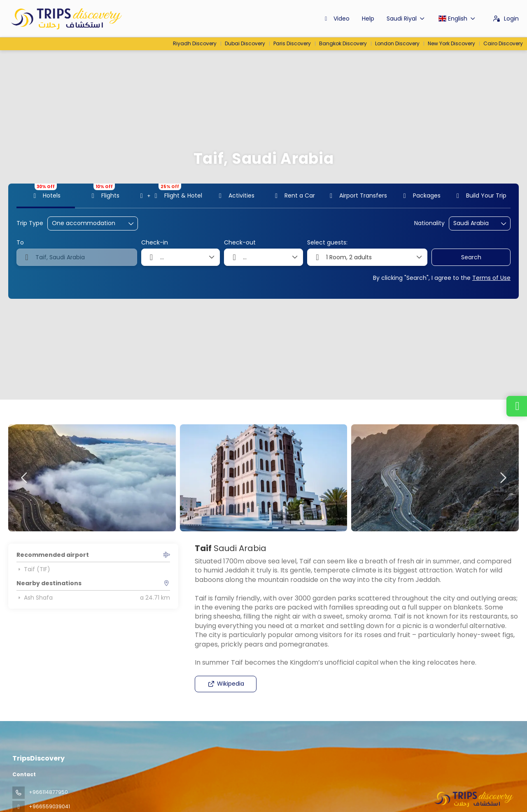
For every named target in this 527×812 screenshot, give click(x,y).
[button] (25, 478)
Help (368, 19)
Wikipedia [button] (226, 684)
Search (471, 257)
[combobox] (474, 223)
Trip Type (30, 223)
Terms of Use (491, 278)
